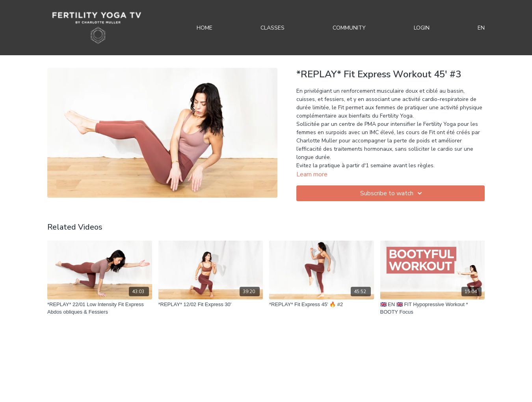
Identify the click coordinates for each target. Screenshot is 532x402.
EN (481, 28)
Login (422, 28)
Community (349, 28)
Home (205, 28)
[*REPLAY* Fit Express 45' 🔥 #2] (322, 305)
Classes (273, 28)
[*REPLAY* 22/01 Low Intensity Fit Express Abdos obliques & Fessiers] (100, 308)
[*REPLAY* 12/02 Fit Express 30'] (211, 305)
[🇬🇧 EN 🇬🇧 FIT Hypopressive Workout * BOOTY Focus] (433, 308)
